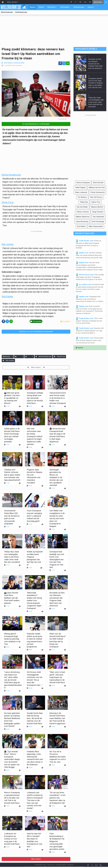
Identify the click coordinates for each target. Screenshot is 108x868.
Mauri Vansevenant (96, 226)
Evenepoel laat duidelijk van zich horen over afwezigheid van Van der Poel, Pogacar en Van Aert (57, 559)
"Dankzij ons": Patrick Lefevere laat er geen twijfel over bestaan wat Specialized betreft (12, 475)
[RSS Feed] (101, 860)
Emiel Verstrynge (98, 222)
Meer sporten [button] (12, 2)
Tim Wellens (82, 197)
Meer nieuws (36, 367)
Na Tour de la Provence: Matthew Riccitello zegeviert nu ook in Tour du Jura (58, 757)
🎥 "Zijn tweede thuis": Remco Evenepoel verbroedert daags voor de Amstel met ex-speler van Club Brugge (12, 759)
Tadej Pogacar (80, 187)
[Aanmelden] (16, 357)
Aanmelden (98, 2)
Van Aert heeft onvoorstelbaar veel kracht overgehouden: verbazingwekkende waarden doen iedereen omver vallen (89, 266)
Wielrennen (51, 7)
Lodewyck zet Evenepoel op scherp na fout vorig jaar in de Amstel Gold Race (12, 839)
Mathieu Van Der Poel (97, 187)
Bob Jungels (8, 244)
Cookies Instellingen (53, 861)
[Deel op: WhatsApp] (68, 63)
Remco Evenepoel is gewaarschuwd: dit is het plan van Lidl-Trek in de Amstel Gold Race (12, 798)
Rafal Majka (7, 296)
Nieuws (33, 7)
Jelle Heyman (8, 63)
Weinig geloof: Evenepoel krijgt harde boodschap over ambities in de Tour (12, 639)
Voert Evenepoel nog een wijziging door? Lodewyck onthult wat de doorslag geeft (34, 516)
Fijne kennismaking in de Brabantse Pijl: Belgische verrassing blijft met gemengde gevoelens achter (57, 841)
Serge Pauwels (98, 212)
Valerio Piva (96, 202)
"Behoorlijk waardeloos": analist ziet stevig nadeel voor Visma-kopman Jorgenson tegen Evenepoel (34, 600)
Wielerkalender (7, 12)
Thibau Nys (84, 202)
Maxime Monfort (97, 207)
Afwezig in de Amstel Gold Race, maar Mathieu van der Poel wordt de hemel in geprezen (57, 718)
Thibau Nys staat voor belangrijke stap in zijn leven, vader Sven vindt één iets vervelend (12, 557)
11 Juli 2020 (7, 65)
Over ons (51, 859)
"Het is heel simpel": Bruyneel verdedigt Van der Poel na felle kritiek (89, 321)
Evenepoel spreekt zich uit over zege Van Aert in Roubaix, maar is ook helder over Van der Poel (96, 83)
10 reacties (19, 65)
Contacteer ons (40, 859)
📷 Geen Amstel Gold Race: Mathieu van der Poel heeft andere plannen (12, 598)
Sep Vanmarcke (98, 217)
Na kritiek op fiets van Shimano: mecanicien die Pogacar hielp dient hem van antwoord (95, 64)
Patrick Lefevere (83, 212)
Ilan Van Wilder (82, 207)
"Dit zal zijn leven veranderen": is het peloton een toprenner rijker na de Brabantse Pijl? (57, 798)
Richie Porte (8, 202)
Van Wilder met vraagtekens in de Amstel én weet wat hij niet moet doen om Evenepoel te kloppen (57, 518)
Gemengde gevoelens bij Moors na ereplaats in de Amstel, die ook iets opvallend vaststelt (56, 477)
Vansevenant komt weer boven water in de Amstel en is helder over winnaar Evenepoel (58, 398)
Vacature (70, 859)
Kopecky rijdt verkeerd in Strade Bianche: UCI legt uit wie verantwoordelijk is (90, 330)
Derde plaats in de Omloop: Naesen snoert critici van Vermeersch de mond (90, 340)
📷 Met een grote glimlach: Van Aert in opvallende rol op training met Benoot (12, 398)
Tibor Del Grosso (96, 197)
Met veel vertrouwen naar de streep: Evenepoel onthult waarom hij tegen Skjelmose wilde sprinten (35, 436)
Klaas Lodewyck (81, 192)
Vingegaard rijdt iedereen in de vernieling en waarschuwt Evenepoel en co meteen (89, 299)
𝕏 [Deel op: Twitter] (64, 63)
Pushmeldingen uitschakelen (73, 861)
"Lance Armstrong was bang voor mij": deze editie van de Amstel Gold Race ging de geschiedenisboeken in (13, 680)
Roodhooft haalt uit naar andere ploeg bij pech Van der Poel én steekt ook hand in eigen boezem (90, 288)
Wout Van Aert (98, 183)
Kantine (41, 7)
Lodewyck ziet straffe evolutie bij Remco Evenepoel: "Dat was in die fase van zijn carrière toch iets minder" (35, 800)
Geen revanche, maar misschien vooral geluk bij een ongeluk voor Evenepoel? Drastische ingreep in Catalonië (89, 310)
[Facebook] (88, 860)
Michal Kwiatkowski (11, 175)
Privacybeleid (61, 859)
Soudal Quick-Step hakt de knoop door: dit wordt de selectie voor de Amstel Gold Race (35, 718)
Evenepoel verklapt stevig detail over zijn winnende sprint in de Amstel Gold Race (35, 398)
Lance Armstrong (82, 222)
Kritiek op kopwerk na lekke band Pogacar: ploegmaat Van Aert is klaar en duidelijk (88, 244)
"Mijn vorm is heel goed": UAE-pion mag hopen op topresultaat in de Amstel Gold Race (57, 677)
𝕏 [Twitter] (92, 859)
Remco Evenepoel (83, 183)
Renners (91, 7)
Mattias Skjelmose (83, 217)
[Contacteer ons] (96, 860)
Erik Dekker (81, 226)
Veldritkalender (21, 12)
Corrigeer (65, 321)
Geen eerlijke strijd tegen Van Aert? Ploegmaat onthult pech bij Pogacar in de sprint (90, 277)
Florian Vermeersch (98, 192)
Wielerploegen (79, 7)
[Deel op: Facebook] (60, 63)
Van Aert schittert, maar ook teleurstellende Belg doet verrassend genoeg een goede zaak (89, 255)
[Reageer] (20, 406)
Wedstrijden (65, 7)
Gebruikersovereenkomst (33, 861)
